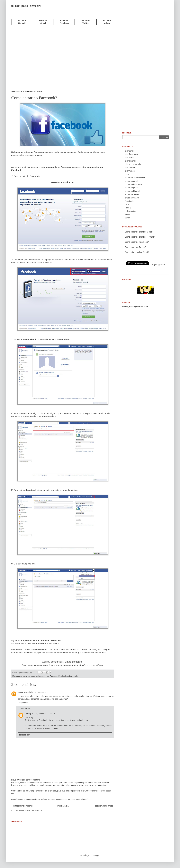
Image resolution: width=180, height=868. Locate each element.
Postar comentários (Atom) (31, 810)
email (127, 174)
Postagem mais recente (22, 806)
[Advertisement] (44, 17)
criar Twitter (130, 168)
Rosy (20, 692)
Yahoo (128, 218)
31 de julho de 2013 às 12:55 (36, 692)
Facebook (62, 676)
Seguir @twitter (159, 265)
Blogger (96, 855)
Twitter (128, 215)
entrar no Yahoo (132, 198)
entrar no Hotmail (132, 191)
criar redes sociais (133, 164)
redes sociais (72, 676)
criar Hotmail (130, 161)
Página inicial (63, 806)
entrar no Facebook (50, 676)
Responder (23, 703)
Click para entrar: (26, 6)
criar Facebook (131, 154)
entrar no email (131, 181)
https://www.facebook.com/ (77, 720)
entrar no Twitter (132, 194)
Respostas (26, 708)
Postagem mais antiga (103, 806)
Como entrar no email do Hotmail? (140, 237)
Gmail (127, 204)
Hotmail (128, 208)
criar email (129, 151)
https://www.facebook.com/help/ (46, 728)
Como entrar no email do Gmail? (139, 232)
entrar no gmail (131, 188)
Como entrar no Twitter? (135, 247)
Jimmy (28, 714)
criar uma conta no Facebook (56, 167)
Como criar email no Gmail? (137, 252)
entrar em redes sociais (32, 676)
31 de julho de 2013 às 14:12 (45, 714)
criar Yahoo (130, 171)
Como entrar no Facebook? (137, 242)
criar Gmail (130, 158)
